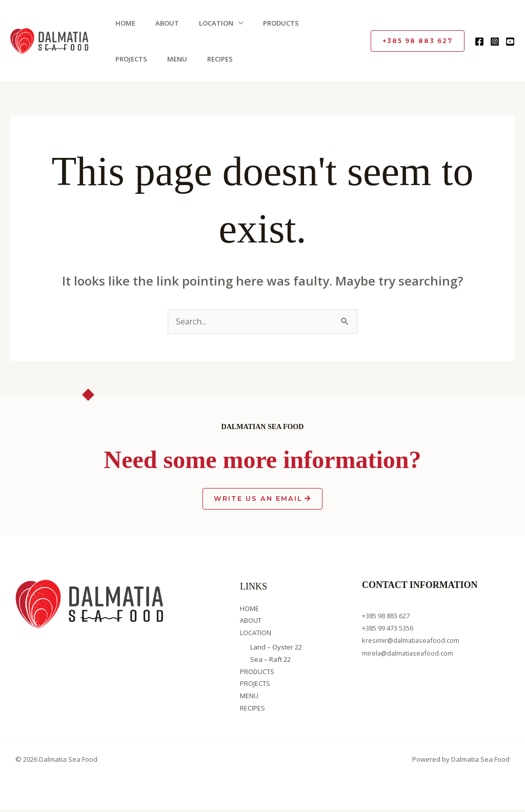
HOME (123, 23)
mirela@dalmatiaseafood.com (409, 653)
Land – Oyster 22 (276, 648)
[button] (418, 41)
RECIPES (165, 59)
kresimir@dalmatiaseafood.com (412, 641)
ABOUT (164, 23)
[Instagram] (495, 42)
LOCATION (212, 23)
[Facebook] (479, 42)
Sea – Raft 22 (270, 661)
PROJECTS (329, 23)
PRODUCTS (276, 23)
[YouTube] (510, 42)
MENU (123, 59)
